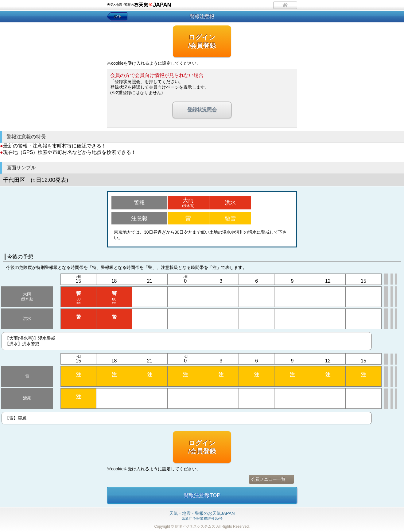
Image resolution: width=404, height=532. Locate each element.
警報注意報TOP (202, 495)
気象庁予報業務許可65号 (202, 516)
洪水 (230, 203)
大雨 (188, 202)
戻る (118, 17)
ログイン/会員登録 (202, 41)
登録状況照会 (202, 110)
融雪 (230, 218)
